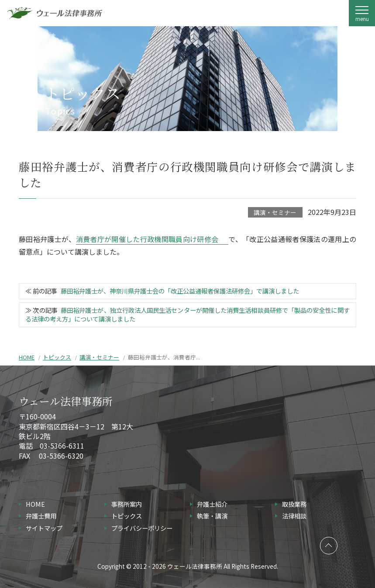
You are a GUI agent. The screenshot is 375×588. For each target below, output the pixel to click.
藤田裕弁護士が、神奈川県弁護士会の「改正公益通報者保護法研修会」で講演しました (180, 291)
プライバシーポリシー (142, 528)
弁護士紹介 (212, 504)
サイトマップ (44, 528)
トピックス (57, 357)
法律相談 (294, 516)
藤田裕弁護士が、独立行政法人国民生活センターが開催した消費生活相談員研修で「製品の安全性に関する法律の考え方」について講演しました (187, 314)
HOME (27, 357)
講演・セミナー (275, 212)
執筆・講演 (212, 516)
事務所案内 (127, 504)
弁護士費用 (41, 516)
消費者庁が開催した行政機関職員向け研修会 (147, 239)
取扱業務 (294, 504)
